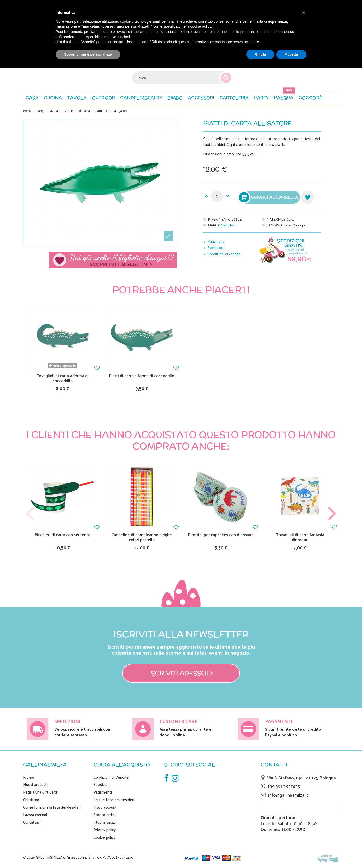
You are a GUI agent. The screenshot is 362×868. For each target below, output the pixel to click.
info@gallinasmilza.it (288, 795)
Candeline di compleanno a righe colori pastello (142, 537)
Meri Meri (228, 225)
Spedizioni (216, 247)
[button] (310, 98)
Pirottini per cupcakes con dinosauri (221, 535)
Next (332, 514)
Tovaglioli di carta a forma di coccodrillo (63, 378)
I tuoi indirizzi (105, 822)
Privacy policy (105, 830)
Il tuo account (105, 807)
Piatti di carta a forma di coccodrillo (142, 375)
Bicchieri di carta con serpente (63, 535)
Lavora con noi (35, 815)
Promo (29, 777)
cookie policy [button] (201, 26)
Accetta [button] (291, 54)
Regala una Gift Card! (40, 792)
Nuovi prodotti (35, 784)
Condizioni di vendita (224, 254)
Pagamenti (216, 241)
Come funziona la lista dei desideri (52, 807)
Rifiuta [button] (260, 54)
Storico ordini (104, 815)
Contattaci (32, 822)
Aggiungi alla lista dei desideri (307, 197)
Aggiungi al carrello (270, 197)
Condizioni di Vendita (111, 777)
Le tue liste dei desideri (114, 800)
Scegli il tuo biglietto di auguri (113, 260)
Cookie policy (104, 837)
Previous (30, 514)
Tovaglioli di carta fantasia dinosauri (300, 537)
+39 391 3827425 (284, 786)
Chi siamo (31, 800)
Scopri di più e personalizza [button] (88, 54)
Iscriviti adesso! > (181, 673)
